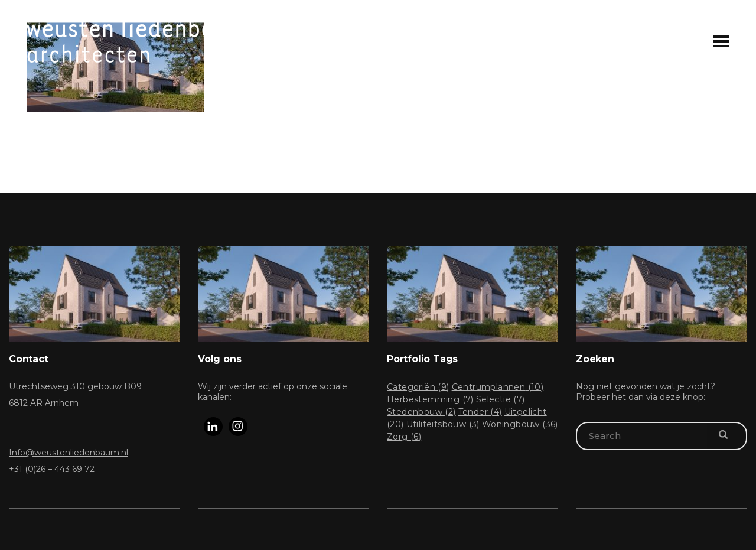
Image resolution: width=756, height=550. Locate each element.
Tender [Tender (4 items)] (480, 412)
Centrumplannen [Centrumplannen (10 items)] (498, 387)
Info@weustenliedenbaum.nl (69, 453)
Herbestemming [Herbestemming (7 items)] (430, 399)
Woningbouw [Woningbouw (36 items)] (520, 424)
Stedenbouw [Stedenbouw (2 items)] (421, 412)
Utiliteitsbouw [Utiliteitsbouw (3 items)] (443, 424)
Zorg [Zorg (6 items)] (404, 437)
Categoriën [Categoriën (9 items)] (418, 387)
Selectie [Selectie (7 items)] (501, 399)
